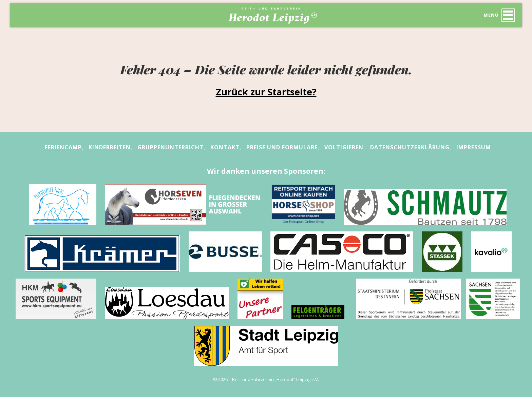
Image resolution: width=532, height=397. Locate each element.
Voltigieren (344, 147)
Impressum (474, 147)
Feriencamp (63, 147)
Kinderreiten (110, 147)
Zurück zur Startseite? (266, 92)
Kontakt (225, 147)
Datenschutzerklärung (410, 147)
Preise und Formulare (282, 147)
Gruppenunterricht (170, 147)
